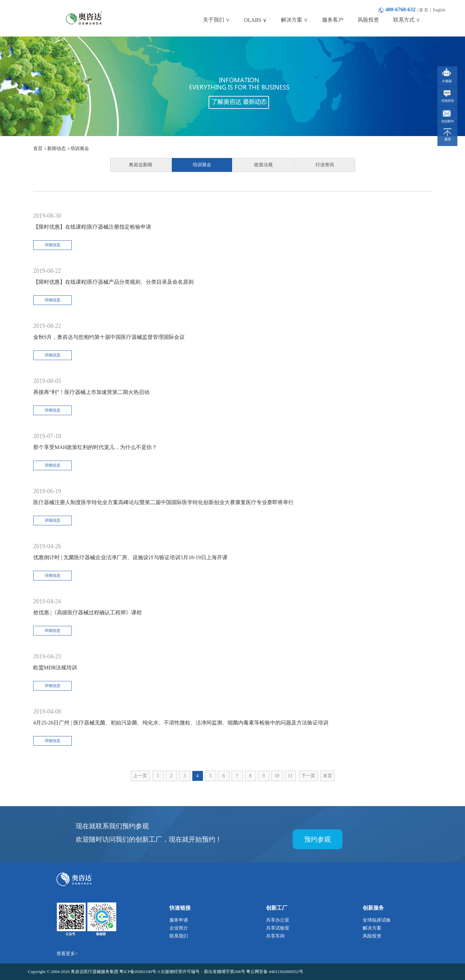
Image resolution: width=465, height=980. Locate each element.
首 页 (424, 10)
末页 (327, 776)
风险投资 (372, 936)
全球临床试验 (377, 920)
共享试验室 (278, 928)
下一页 (308, 776)
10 (277, 776)
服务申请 (179, 920)
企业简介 (179, 928)
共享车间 (275, 936)
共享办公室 (278, 920)
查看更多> (67, 954)
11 (290, 776)
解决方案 (372, 928)
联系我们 (179, 936)
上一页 (140, 776)
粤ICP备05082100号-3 (140, 972)
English (439, 10)
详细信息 (52, 245)
